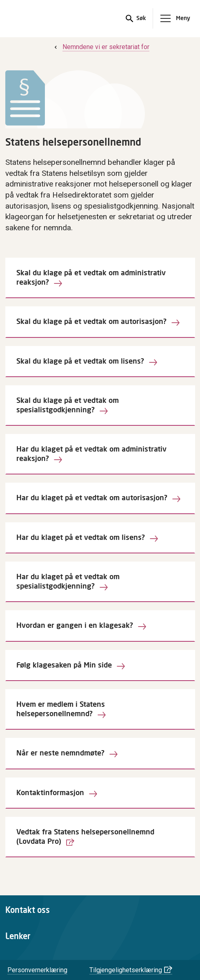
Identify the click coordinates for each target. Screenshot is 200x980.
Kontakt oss (28, 910)
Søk (140, 19)
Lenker (18, 937)
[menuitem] (101, 47)
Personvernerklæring (37, 970)
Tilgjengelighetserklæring (126, 970)
